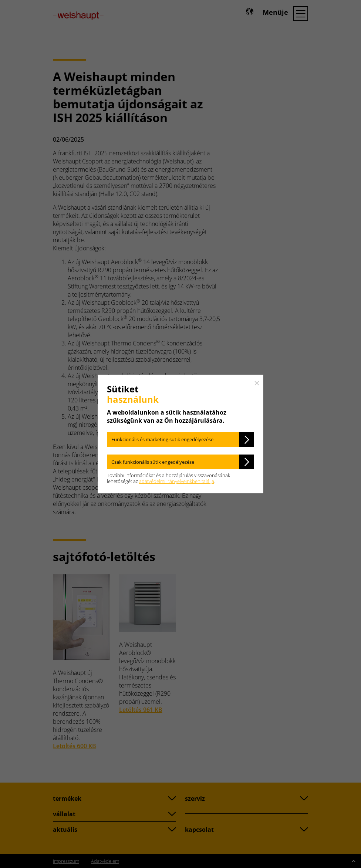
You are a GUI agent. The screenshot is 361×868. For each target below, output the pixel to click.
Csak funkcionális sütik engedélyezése (153, 462)
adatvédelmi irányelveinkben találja (177, 481)
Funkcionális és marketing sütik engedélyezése (162, 439)
